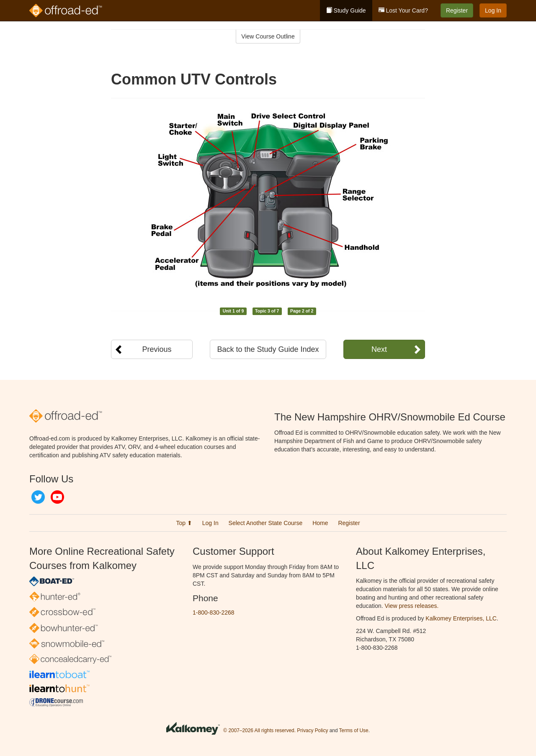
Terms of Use (354, 730)
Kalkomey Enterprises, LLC (461, 618)
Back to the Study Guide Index (268, 349)
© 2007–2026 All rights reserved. (259, 730)
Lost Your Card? (403, 10)
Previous (157, 349)
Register (457, 10)
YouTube (57, 497)
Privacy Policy (312, 730)
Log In (493, 10)
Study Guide (346, 10)
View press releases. (412, 606)
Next (379, 349)
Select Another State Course (266, 523)
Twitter (38, 497)
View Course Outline (268, 36)
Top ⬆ (184, 523)
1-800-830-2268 (214, 612)
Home (320, 523)
